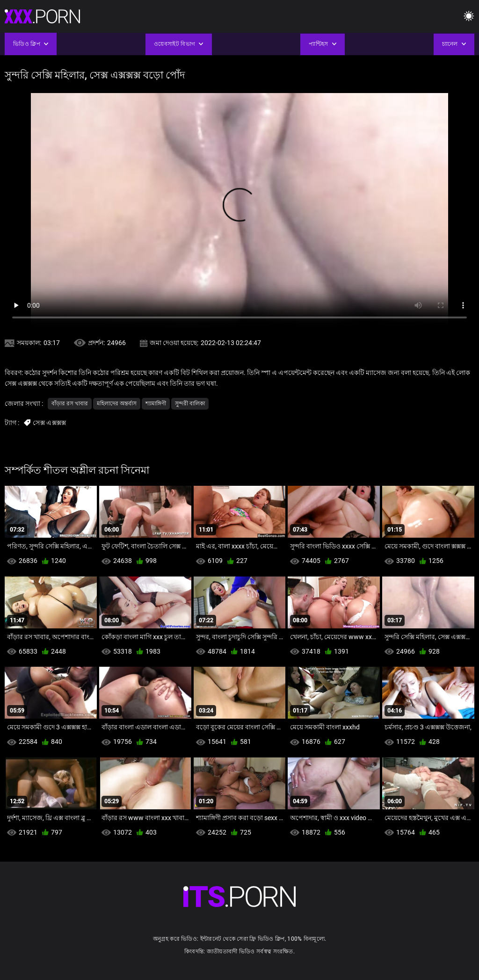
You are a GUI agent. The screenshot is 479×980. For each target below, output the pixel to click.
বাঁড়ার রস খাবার (70, 404)
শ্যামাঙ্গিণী (156, 404)
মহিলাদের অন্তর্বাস (117, 404)
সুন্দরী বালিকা (190, 404)
